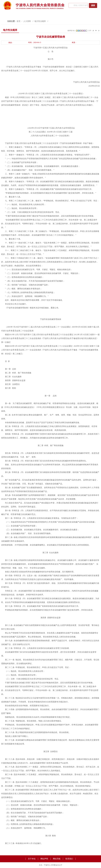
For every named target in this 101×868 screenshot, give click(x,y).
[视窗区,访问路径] (50, 21)
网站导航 (57, 859)
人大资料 (27, 21)
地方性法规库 (40, 21)
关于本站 (32, 859)
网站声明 (44, 859)
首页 (19, 21)
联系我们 (69, 859)
